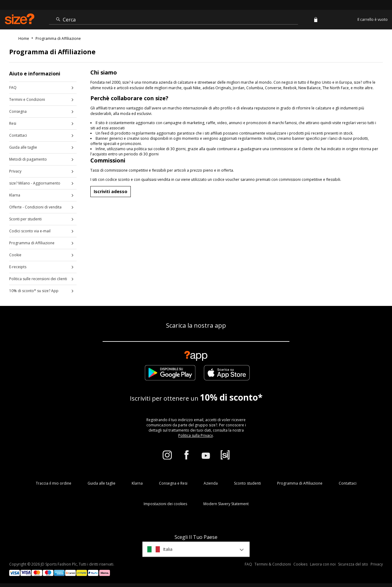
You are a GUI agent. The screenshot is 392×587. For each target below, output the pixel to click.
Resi (13, 123)
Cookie (15, 255)
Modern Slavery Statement (226, 504)
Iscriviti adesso (111, 191)
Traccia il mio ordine (54, 483)
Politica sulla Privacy (196, 435)
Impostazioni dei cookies (165, 504)
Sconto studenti (247, 483)
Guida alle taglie (23, 147)
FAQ (13, 88)
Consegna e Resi (173, 483)
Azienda (211, 483)
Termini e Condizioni (27, 99)
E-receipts (18, 267)
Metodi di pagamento (28, 159)
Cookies (300, 564)
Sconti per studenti (25, 219)
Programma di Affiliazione (32, 243)
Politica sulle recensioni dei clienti (38, 279)
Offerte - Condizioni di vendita (35, 207)
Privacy (15, 171)
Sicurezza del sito (353, 564)
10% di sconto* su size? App (34, 291)
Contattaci (18, 135)
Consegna (18, 111)
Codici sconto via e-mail (30, 231)
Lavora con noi (323, 564)
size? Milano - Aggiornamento (35, 183)
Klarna (15, 195)
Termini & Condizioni (273, 564)
